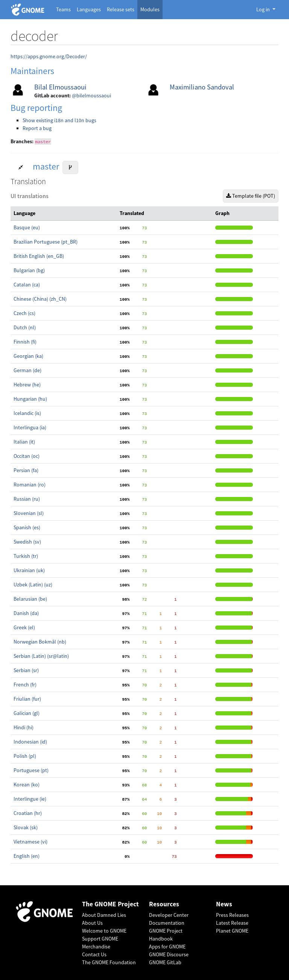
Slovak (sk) (26, 827)
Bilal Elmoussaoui (60, 87)
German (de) (27, 370)
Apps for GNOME (167, 947)
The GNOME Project (110, 904)
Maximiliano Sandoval (202, 87)
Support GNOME (100, 939)
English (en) (27, 856)
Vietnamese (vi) (30, 842)
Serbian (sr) (26, 670)
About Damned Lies (104, 915)
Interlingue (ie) (30, 799)
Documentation (167, 923)
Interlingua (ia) (30, 427)
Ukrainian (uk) (29, 570)
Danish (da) (26, 613)
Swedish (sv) (27, 542)
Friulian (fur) (27, 699)
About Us (92, 923)
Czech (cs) (24, 313)
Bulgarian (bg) (29, 270)
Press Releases (232, 915)
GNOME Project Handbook (166, 935)
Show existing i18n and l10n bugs (59, 120)
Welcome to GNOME (104, 931)
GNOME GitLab (165, 962)
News (224, 904)
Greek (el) (24, 627)
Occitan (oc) (27, 456)
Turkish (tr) (26, 556)
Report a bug (37, 128)
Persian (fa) (26, 470)
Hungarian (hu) (30, 399)
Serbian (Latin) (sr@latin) (41, 656)
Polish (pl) (25, 756)
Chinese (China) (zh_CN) (40, 299)
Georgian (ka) (28, 356)
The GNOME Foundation (109, 962)
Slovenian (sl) (29, 513)
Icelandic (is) (27, 413)
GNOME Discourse (169, 954)
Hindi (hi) (24, 727)
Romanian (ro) (30, 485)
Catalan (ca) (27, 285)
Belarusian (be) (30, 599)
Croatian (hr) (28, 813)
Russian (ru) (27, 499)
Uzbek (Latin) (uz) (33, 585)
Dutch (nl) (25, 327)
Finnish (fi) (25, 342)
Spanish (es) (27, 527)
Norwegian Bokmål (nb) (40, 642)
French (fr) (25, 685)
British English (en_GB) (39, 256)
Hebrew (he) (27, 385)
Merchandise (96, 947)
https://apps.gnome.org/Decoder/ (49, 56)
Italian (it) (24, 442)
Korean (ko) (27, 785)
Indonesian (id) (30, 742)
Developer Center (169, 915)
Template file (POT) (251, 196)
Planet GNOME (232, 931)
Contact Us (94, 954)
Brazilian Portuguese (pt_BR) (46, 242)
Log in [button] (264, 9)
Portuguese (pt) (31, 770)
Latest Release (232, 923)
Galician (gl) (27, 713)
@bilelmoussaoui (91, 95)
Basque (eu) (27, 227)
